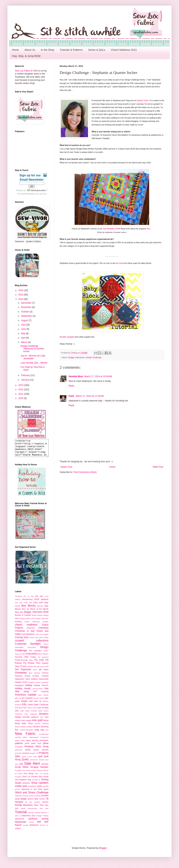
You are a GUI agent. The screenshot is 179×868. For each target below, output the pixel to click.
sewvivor (26, 786)
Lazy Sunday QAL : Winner (34, 363)
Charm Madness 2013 (124, 50)
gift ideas (44, 673)
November (27, 307)
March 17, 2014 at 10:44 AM (98, 376)
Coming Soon (22, 641)
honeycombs (37, 692)
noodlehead (44, 737)
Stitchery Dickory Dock (24, 799)
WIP (39, 825)
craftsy (46, 641)
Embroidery (32, 657)
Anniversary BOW (31, 603)
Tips (47, 808)
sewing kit (36, 783)
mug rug (39, 733)
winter (32, 825)
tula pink (44, 812)
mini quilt (37, 724)
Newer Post (66, 467)
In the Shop (48, 50)
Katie (72, 396)
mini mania (26, 724)
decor (46, 647)
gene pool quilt (43, 670)
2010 (21, 398)
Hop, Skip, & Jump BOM (26, 56)
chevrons (31, 631)
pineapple (19, 750)
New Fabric (25, 737)
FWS (38, 666)
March (25, 342)
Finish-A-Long (21, 663)
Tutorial (21, 815)
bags (46, 606)
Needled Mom (76, 376)
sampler (45, 767)
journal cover (39, 701)
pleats (28, 753)
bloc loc (26, 612)
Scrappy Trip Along (22, 774)
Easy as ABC (20, 657)
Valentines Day (28, 819)
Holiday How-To (41, 689)
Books (34, 619)
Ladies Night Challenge (38, 708)
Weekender (21, 825)
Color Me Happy (42, 638)
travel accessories (29, 812)
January (25, 380)
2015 (21, 295)
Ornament (44, 741)
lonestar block (37, 714)
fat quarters (43, 660)
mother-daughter (27, 733)
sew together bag (23, 783)
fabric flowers (43, 657)
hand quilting (32, 682)
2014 (21, 299)
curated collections (32, 644)
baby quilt (38, 606)
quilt (40, 760)
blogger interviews (76, 357)
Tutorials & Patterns (71, 50)
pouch (36, 753)
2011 (21, 394)
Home (15, 50)
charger (45, 625)
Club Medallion (28, 638)
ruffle (21, 767)
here (149, 229)
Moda (46, 724)
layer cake (32, 711)
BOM (46, 615)
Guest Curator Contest (37, 679)
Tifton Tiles (39, 808)
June (24, 329)
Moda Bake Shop (24, 727)
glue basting (34, 676)
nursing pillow (21, 741)
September (27, 316)
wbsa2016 (19, 822)
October (25, 312)
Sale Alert (32, 767)
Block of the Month (40, 612)
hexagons (19, 689)
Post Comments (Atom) (85, 472)
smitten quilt (21, 789)
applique (45, 603)
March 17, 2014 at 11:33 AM (90, 396)
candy (27, 625)
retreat (41, 763)
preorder (18, 756)
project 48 (34, 756)
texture (45, 805)
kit (40, 705)
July (23, 325)
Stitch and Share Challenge (32, 796)
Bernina (40, 609)
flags (31, 663)
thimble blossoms (24, 808)
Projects (44, 756)
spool (46, 793)
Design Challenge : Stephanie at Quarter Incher (32, 349)
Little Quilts (25, 714)
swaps (23, 802)
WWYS (43, 829)
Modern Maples (27, 730)
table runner (39, 802)
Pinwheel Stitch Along (36, 750)
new (47, 733)
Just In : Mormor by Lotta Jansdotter (33, 357)
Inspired (45, 695)
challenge (36, 625)
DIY (31, 654)
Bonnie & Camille (23, 618)
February (26, 375)
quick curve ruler (29, 760)
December (27, 303)
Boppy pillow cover (28, 622)
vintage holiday (42, 819)
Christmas (43, 631)
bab (31, 606)
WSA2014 (34, 828)
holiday (29, 689)
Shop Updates (40, 786)
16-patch (18, 600)
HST (35, 695)
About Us (30, 50)
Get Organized (23, 673)
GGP (35, 673)
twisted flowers (41, 816)
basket (18, 609)
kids (36, 705)
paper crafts (20, 744)
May (23, 334)
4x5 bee (39, 599)
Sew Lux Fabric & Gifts (26, 71)
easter (46, 654)
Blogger (103, 851)
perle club (36, 747)
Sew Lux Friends (30, 780)
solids (40, 789)
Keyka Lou (27, 705)
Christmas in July (25, 634)
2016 (21, 290)
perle (27, 747)
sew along (29, 777)
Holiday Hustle (23, 692)
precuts (45, 753)
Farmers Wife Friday (25, 660)
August (25, 320)
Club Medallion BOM (111, 229)
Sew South (44, 780)
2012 (21, 389)
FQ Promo (29, 666)
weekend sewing (38, 822)
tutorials (31, 816)
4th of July (29, 600)
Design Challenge (94, 357)
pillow (46, 747)
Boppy (40, 619)
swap (17, 802)
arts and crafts (21, 606)
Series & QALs (97, 50)
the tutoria (120, 263)
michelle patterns (30, 720)
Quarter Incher (142, 100)
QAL (18, 760)
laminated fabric (21, 711)
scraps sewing (36, 774)
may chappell (31, 717)
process (26, 756)
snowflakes (32, 790)
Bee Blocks (29, 609)
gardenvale (32, 670)
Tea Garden (35, 805)
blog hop (19, 615)
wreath (26, 829)
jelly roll (18, 701)
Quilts (25, 763)
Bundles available (67, 337)
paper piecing (32, 744)
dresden (38, 654)
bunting (18, 625)
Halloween (20, 682)
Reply (72, 386)
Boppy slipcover (42, 622)
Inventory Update (26, 698)
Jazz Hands (43, 698)
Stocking (37, 799)
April (24, 338)
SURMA (45, 799)
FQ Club (39, 663)
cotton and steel (36, 641)
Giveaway (21, 676)
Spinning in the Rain (32, 793)
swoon (30, 802)
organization (34, 741)
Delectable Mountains (25, 651)
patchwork (44, 744)
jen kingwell (27, 701)
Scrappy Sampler (39, 770)
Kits (24, 708)
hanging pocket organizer (38, 686)
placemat (19, 753)
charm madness (26, 628)
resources (34, 763)
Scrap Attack (22, 770)
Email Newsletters (28, 194)
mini (42, 720)
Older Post (158, 467)
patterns (19, 747)
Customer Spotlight (28, 647)
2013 (21, 385)
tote (17, 812)
